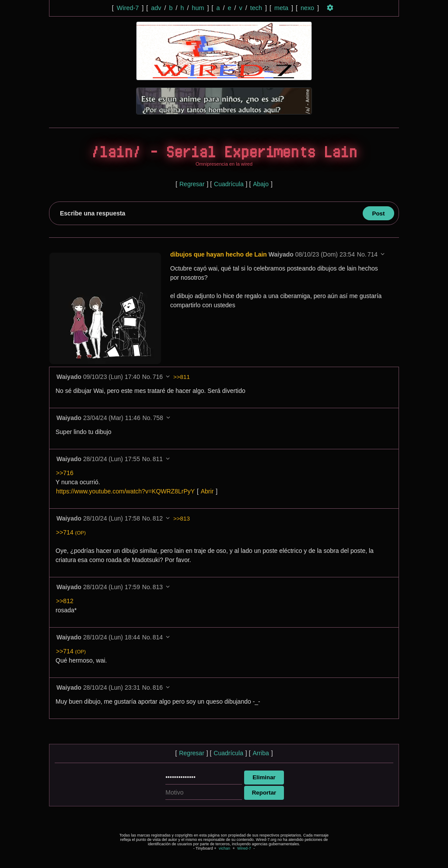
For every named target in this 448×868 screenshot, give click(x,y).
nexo (307, 8)
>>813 (182, 519)
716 (158, 377)
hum (198, 8)
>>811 (182, 377)
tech (256, 8)
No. (362, 254)
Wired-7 (128, 8)
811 (158, 459)
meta (281, 8)
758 (158, 418)
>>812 (65, 601)
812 (158, 518)
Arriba (261, 753)
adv (156, 8)
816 (158, 687)
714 (373, 254)
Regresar (192, 184)
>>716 (65, 473)
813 (158, 587)
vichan (224, 848)
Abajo (261, 184)
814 (158, 637)
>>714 (71, 532)
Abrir (207, 491)
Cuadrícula (229, 184)
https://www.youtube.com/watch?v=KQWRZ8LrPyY (125, 491)
